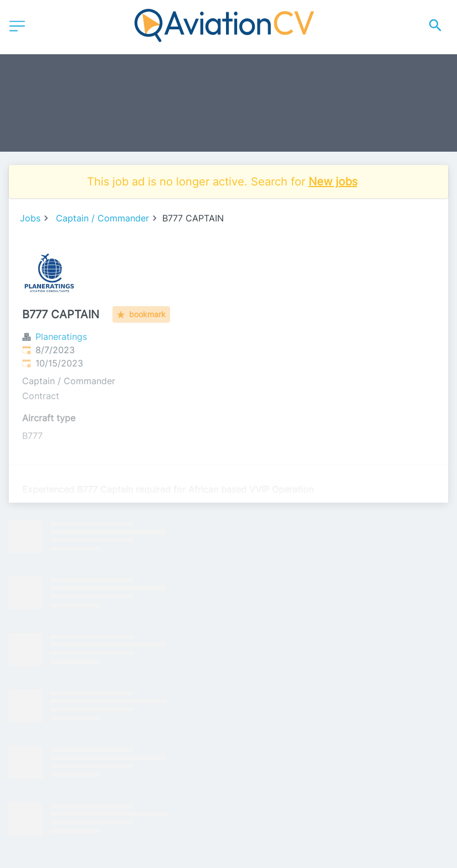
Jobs (30, 218)
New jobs (333, 182)
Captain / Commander (102, 218)
